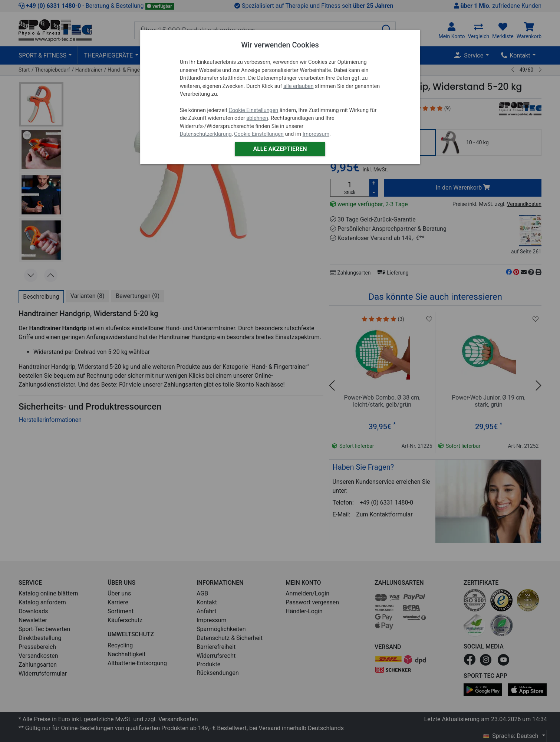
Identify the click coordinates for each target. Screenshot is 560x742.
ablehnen (257, 118)
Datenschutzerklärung (206, 134)
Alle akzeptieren (280, 149)
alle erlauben (298, 86)
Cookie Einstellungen (254, 110)
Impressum (316, 134)
